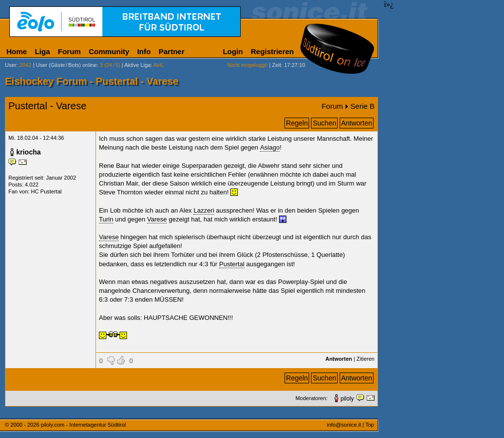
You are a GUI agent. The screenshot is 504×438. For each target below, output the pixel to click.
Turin (106, 219)
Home (17, 51)
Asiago (270, 147)
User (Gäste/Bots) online (66, 65)
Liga (43, 51)
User (11, 65)
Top (370, 425)
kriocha (29, 152)
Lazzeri (204, 210)
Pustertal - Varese (47, 106)
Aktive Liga (137, 65)
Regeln (297, 123)
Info (144, 51)
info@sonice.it (344, 425)
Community (109, 51)
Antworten (357, 123)
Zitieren (365, 359)
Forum (70, 51)
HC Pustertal (46, 191)
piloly (347, 399)
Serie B (362, 106)
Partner (172, 51)
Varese (157, 219)
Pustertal (232, 264)
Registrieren (272, 51)
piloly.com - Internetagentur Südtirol (83, 425)
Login (233, 51)
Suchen (324, 123)
